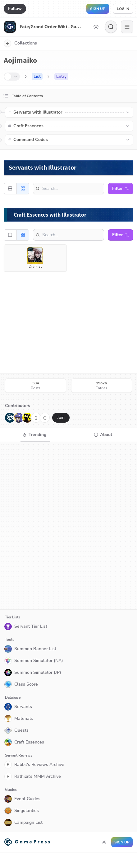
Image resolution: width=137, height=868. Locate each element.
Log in (123, 9)
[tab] (34, 435)
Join (61, 418)
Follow (15, 9)
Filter (121, 188)
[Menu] (127, 27)
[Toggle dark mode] (96, 27)
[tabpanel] (68, 526)
